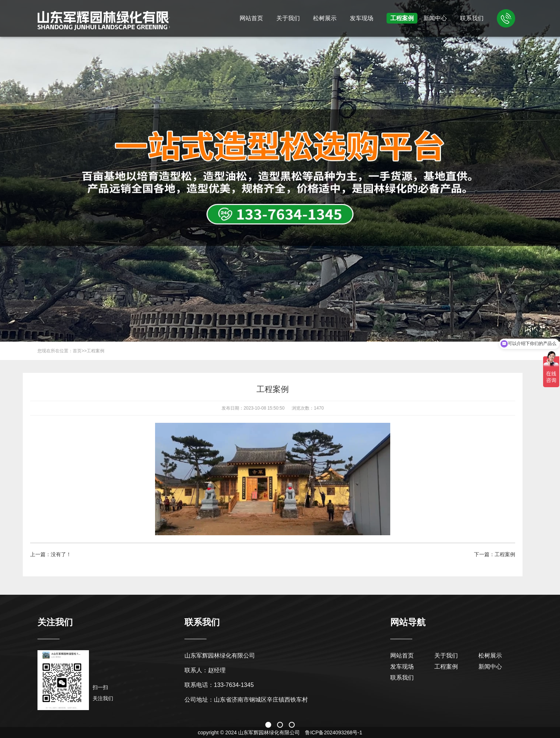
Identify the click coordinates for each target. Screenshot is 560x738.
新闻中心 (435, 18)
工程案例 (402, 18)
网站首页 (251, 18)
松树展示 (325, 18)
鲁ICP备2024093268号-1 (334, 732)
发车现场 (362, 18)
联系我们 (472, 18)
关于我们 (288, 18)
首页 (77, 351)
